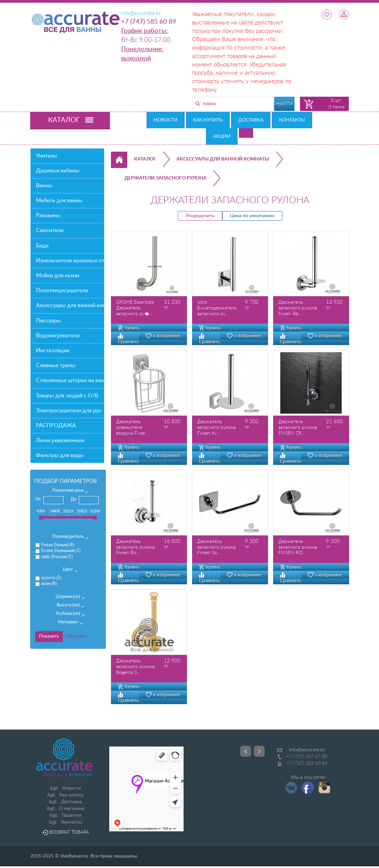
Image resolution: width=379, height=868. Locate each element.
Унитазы (46, 156)
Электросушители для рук (69, 411)
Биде (42, 246)
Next (259, 751)
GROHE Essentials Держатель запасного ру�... (135, 308)
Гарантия (72, 815)
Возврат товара (65, 832)
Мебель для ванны (59, 201)
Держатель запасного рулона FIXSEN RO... (298, 547)
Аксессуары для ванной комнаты (70, 305)
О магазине (72, 809)
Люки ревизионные (60, 440)
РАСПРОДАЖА (56, 426)
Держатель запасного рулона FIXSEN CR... (298, 428)
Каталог (145, 159)
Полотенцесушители (62, 290)
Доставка (251, 120)
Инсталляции (53, 351)
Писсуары (49, 321)
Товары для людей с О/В (67, 396)
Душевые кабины (58, 171)
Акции (222, 136)
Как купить (208, 120)
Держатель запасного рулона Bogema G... (135, 667)
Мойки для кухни (58, 276)
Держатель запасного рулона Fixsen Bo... (135, 547)
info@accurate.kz (307, 750)
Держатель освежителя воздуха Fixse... (132, 428)
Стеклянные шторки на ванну (70, 380)
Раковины (48, 215)
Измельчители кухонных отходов (70, 261)
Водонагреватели (58, 336)
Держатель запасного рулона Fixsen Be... (298, 308)
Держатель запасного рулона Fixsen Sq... (216, 547)
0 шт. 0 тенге (336, 104)
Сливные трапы (56, 365)
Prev (246, 751)
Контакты (292, 120)
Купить (129, 327)
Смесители (50, 230)
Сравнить (128, 339)
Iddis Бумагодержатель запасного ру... (217, 308)
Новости (166, 120)
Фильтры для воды (60, 455)
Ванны (44, 186)
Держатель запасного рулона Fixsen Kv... (216, 428)
